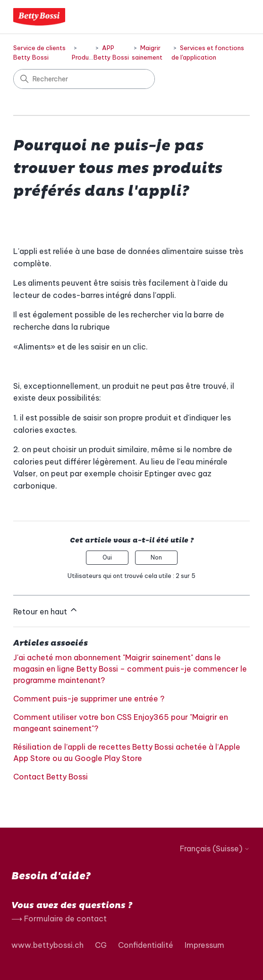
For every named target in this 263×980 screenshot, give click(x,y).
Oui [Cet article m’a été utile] (107, 557)
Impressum (204, 945)
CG (101, 945)
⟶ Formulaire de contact (59, 919)
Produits (84, 57)
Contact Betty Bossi (51, 777)
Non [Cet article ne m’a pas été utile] (156, 557)
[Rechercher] (84, 79)
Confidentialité (146, 945)
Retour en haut (46, 611)
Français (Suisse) (215, 849)
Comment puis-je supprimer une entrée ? (89, 699)
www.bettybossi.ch (47, 945)
